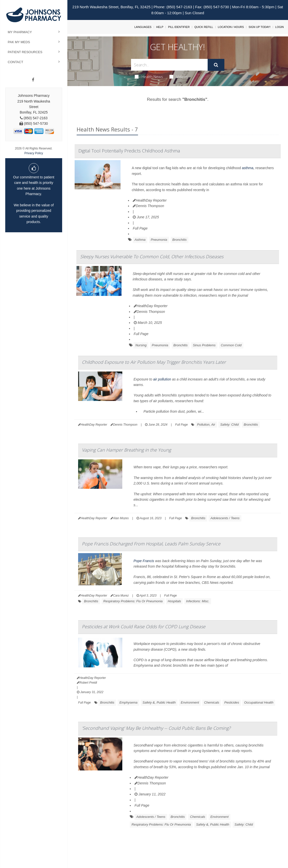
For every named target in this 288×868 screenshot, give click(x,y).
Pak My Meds (19, 42)
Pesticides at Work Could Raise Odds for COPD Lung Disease (144, 626)
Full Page (140, 228)
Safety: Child (229, 425)
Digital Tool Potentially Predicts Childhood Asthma (129, 151)
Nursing (141, 345)
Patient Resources (25, 52)
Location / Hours (231, 27)
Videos (179, 77)
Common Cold (231, 345)
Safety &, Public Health (159, 702)
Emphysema (128, 702)
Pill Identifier (179, 27)
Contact (15, 62)
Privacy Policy (34, 153)
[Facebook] (33, 80)
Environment (190, 702)
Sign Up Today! (260, 27)
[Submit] (216, 65)
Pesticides (232, 702)
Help (160, 27)
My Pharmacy (20, 32)
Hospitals (174, 601)
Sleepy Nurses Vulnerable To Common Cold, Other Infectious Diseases (152, 256)
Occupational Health (259, 702)
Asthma (140, 240)
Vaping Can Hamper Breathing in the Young (126, 450)
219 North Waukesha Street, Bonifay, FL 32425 (111, 7)
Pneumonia (159, 240)
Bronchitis (180, 240)
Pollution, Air (206, 425)
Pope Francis (144, 561)
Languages (143, 27)
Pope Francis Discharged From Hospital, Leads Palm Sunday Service (151, 544)
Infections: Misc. (198, 601)
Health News (149, 77)
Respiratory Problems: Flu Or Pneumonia (133, 601)
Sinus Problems (204, 345)
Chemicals (212, 702)
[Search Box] (169, 65)
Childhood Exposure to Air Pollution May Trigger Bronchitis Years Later (154, 362)
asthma (248, 168)
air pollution (162, 379)
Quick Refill (204, 27)
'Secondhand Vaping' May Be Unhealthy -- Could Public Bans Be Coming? (156, 728)
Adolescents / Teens (225, 518)
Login (280, 27)
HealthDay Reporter (150, 200)
